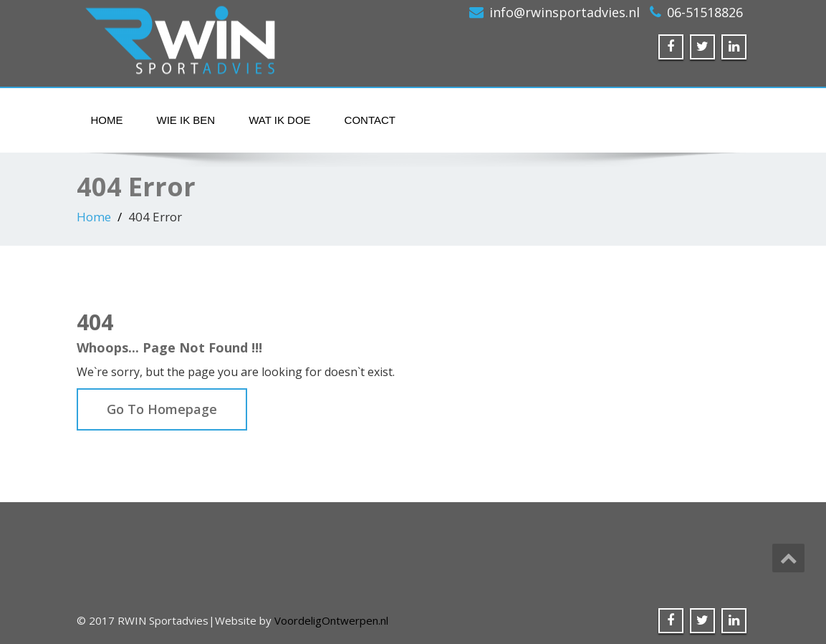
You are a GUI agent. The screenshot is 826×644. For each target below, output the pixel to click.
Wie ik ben (186, 120)
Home (107, 120)
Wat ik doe (279, 120)
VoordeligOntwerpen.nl (331, 620)
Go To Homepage (162, 409)
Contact (370, 120)
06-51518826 (705, 12)
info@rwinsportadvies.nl (565, 12)
